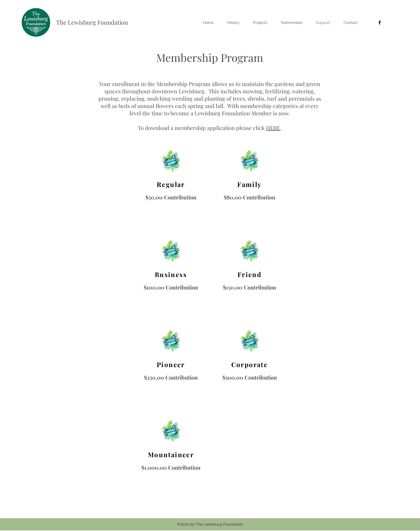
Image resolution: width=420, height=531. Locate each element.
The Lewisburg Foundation (92, 22)
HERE (273, 128)
